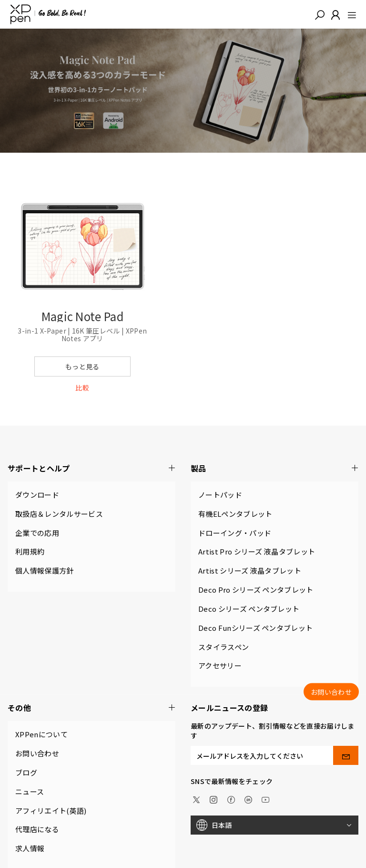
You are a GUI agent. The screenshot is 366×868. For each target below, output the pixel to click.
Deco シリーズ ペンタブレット (249, 609)
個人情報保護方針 (45, 570)
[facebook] (231, 799)
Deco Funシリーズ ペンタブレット (255, 628)
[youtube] (265, 799)
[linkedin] (248, 799)
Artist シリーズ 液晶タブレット (250, 570)
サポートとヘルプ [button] (91, 468)
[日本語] (274, 825)
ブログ (26, 772)
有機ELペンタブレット (235, 514)
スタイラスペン (224, 647)
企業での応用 (37, 533)
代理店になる (37, 829)
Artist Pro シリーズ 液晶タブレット (257, 551)
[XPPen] (48, 14)
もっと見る (82, 366)
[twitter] (196, 799)
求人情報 (30, 848)
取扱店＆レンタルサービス (59, 514)
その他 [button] (91, 708)
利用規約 (30, 551)
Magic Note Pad (82, 316)
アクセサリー (220, 665)
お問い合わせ (37, 753)
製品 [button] (274, 468)
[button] (320, 14)
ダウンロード (37, 495)
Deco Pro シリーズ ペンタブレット (256, 590)
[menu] (349, 14)
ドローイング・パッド (235, 533)
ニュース (30, 791)
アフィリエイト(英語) (51, 810)
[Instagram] (213, 799)
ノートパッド (220, 495)
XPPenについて (41, 734)
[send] (346, 755)
